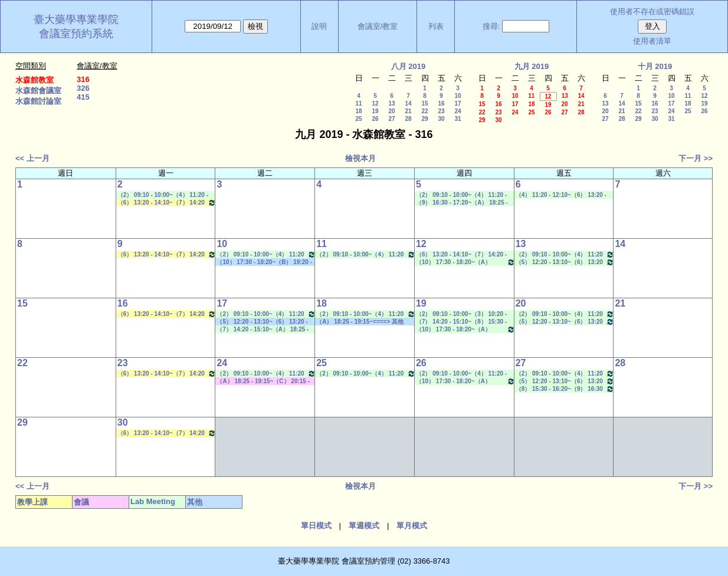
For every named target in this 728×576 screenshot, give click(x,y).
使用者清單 (652, 41)
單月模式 (412, 526)
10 (458, 96)
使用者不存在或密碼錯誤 (652, 11)
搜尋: (491, 26)
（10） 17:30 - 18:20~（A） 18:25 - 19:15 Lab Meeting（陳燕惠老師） (465, 262)
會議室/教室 (378, 26)
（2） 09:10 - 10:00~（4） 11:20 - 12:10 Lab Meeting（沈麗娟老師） (266, 254)
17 (458, 103)
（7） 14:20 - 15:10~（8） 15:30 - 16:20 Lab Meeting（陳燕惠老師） (462, 322)
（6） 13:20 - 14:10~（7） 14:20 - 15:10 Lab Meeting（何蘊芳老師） (462, 255)
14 (408, 103)
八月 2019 (409, 66)
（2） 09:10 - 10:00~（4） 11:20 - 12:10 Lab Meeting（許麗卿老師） (366, 254)
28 (408, 119)
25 (358, 119)
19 (375, 111)
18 (358, 111)
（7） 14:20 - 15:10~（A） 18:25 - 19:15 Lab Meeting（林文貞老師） (263, 330)
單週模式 (364, 526)
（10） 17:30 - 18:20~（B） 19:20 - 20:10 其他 (264, 262)
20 (391, 111)
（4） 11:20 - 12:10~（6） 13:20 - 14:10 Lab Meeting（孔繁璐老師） (562, 195)
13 (391, 103)
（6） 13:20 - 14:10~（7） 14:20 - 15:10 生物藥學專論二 (167, 203)
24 (458, 111)
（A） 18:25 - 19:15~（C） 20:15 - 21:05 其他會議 (263, 381)
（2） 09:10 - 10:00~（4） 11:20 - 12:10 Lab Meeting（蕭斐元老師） (462, 374)
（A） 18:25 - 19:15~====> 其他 (360, 322)
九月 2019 (532, 66)
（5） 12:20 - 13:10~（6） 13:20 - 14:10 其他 (262, 322)
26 (375, 119)
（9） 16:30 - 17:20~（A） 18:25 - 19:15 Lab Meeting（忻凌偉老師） (462, 203)
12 (375, 103)
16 (441, 103)
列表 (436, 26)
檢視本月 (360, 158)
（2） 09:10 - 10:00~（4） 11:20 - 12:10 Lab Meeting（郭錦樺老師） (565, 254)
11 (358, 103)
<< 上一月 (32, 158)
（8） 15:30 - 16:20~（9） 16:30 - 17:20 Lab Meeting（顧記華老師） (565, 389)
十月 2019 (655, 66)
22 (424, 111)
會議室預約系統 (76, 34)
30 (441, 119)
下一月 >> (696, 158)
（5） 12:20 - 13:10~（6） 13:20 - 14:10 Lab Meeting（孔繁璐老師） (565, 262)
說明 (319, 26)
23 (441, 111)
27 (391, 119)
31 (458, 119)
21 (408, 111)
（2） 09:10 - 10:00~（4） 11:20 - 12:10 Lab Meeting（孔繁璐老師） (164, 195)
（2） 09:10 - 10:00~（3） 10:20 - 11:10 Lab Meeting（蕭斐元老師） (462, 314)
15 (424, 103)
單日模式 (316, 526)
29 (424, 119)
